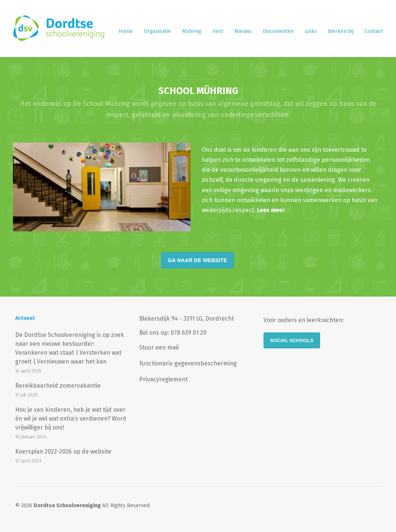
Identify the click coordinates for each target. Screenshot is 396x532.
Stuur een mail (159, 347)
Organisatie (157, 31)
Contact (374, 31)
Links (311, 31)
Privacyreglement (163, 379)
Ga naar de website (197, 260)
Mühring (192, 31)
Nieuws (243, 31)
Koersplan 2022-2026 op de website (63, 451)
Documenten (278, 31)
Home (126, 31)
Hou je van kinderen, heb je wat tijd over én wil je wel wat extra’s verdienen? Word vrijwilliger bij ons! (71, 419)
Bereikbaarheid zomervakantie (58, 386)
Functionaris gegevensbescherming (188, 363)
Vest (218, 31)
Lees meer (271, 210)
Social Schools (292, 340)
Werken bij (341, 31)
